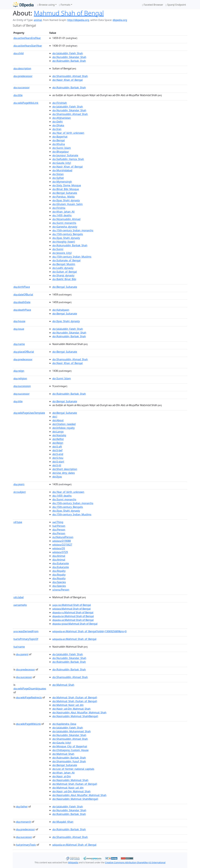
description (22, 68)
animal (38, 20)
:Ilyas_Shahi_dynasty (66, 200)
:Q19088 (62, 541)
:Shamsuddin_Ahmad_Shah (70, 76)
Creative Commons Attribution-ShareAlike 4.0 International (135, 862)
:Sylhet (58, 178)
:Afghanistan (62, 118)
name (19, 344)
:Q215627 (62, 545)
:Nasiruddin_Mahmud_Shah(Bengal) (75, 716)
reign (19, 371)
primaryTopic (26, 845)
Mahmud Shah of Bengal (69, 13)
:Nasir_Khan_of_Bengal (67, 80)
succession (22, 386)
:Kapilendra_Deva (64, 724)
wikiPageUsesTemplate (29, 413)
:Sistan (58, 174)
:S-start (58, 462)
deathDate (22, 302)
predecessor (23, 76)
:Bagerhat (60, 137)
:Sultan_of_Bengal (65, 272)
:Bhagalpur (61, 152)
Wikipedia (73, 862)
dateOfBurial (23, 294)
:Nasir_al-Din (62, 776)
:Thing (58, 522)
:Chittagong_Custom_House (70, 750)
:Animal (59, 556)
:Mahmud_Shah (63, 685)
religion (20, 378)
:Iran (57, 129)
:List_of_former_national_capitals (73, 769)
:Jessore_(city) (62, 253)
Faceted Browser (153, 5)
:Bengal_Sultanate (65, 193)
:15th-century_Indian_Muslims (72, 257)
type (18, 522)
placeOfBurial (24, 352)
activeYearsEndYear (27, 38)
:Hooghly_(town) (64, 242)
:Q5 (59, 548)
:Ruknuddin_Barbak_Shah (69, 61)
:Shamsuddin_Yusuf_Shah (69, 761)
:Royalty (59, 571)
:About (58, 420)
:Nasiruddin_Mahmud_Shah (70, 780)
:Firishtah (60, 103)
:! (55, 417)
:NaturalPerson (63, 537)
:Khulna (59, 144)
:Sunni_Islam (62, 148)
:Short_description (65, 469)
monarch (24, 822)
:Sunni (58, 249)
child (19, 53)
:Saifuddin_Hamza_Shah (68, 159)
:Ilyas (57, 477)
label (19, 597)
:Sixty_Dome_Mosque (67, 185)
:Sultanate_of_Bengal (66, 260)
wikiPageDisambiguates (30, 689)
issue (19, 329)
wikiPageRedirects (29, 697)
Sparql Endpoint (176, 5)
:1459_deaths (62, 215)
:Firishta (59, 208)
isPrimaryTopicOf (26, 639)
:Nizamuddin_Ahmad (66, 219)
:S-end (58, 454)
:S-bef (57, 450)
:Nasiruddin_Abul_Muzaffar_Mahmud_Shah (79, 712)
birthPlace (22, 287)
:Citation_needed (64, 424)
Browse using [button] (46, 5)
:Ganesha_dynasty (65, 227)
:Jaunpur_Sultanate (65, 155)
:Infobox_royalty (64, 428)
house (19, 321)
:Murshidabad (62, 170)
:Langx (58, 432)
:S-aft (57, 447)
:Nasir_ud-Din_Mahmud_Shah (71, 709)
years (19, 484)
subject (20, 492)
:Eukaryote (61, 563)
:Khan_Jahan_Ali (63, 212)
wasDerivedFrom (26, 631)
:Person (59, 526)
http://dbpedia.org (78, 20)
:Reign (58, 443)
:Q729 (60, 552)
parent (22, 654)
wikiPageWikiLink (26, 103)
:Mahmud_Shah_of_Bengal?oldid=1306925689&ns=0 (89, 631)
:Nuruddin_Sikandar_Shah (69, 57)
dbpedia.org (120, 20)
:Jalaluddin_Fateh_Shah (68, 53)
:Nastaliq (59, 435)
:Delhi (57, 122)
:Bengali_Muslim (64, 264)
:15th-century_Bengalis (68, 234)
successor (21, 88)
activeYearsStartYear (28, 46)
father (22, 807)
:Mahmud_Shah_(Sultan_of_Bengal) (75, 697)
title (18, 95)
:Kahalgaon (61, 310)
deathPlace (22, 310)
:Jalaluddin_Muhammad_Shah (71, 731)
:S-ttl (57, 465)
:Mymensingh (62, 182)
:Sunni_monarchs (64, 223)
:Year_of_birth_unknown (68, 133)
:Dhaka (58, 125)
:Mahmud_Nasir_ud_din (68, 705)
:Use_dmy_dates (64, 473)
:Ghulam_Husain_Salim (67, 204)
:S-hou (58, 458)
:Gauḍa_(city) (62, 163)
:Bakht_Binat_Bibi (64, 279)
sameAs (20, 605)
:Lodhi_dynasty (63, 268)
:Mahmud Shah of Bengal (72, 605)
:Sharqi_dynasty (63, 275)
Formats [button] (65, 5)
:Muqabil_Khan (63, 822)
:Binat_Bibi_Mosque (66, 189)
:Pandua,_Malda (63, 197)
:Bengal (59, 140)
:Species (59, 582)
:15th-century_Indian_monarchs (73, 230)
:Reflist (58, 439)
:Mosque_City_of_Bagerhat (70, 746)
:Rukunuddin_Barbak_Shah (70, 245)
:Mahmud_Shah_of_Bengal (74, 639)
